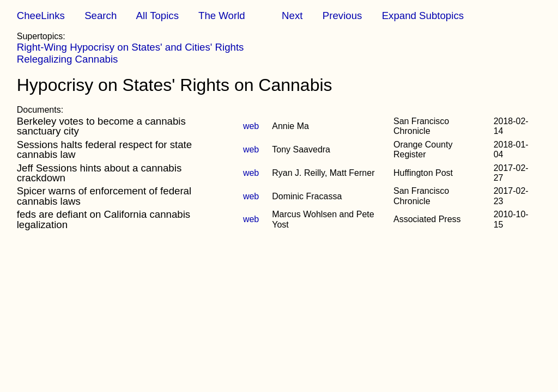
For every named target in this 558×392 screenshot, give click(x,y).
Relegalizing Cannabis (68, 59)
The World (222, 16)
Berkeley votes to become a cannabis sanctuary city (101, 126)
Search (101, 16)
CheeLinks (41, 16)
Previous (342, 16)
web (251, 126)
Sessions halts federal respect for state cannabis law (104, 149)
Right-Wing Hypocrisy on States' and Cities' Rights (131, 47)
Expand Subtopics (423, 16)
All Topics (157, 16)
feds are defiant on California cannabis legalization (104, 219)
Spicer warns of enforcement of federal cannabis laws (104, 196)
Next (292, 16)
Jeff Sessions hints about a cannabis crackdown (99, 173)
